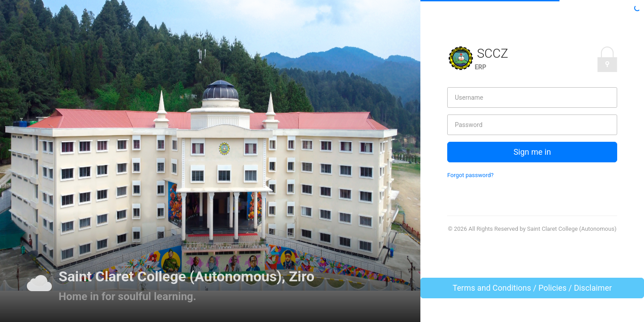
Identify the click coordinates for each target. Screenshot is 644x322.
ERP (480, 67)
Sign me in (532, 152)
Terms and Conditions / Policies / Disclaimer (532, 288)
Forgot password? (470, 175)
